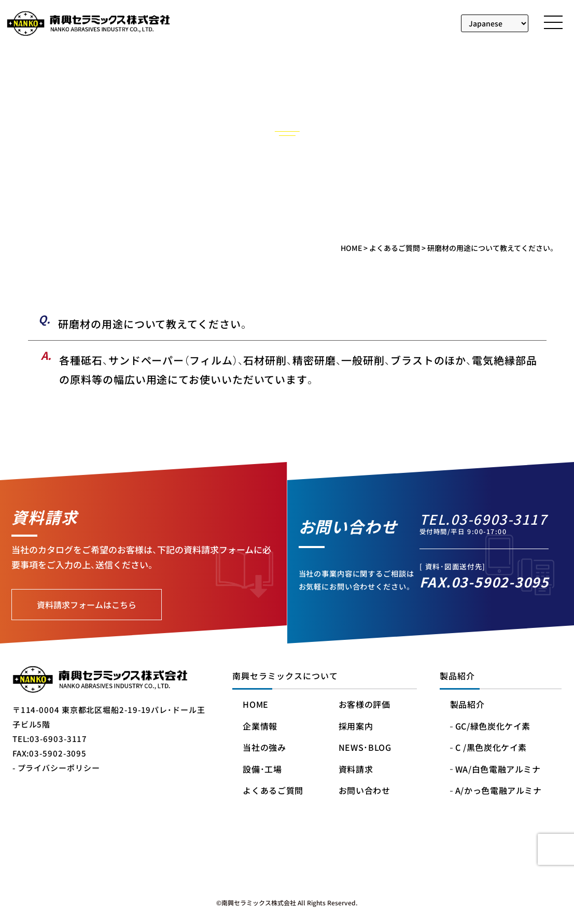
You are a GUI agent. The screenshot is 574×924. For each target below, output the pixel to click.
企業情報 (260, 727)
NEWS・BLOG (365, 748)
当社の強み (264, 748)
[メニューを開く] (553, 22)
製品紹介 (467, 705)
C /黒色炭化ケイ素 (491, 748)
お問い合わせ (365, 791)
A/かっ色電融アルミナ (499, 791)
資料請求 (356, 770)
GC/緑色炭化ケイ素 (493, 727)
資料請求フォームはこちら (87, 605)
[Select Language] (495, 23)
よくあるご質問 (273, 791)
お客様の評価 (365, 705)
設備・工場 (262, 770)
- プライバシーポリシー (56, 768)
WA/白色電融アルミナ (498, 770)
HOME (256, 705)
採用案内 (356, 727)
